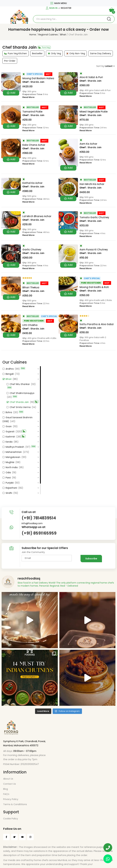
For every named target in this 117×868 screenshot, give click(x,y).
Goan (9, 426)
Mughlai (10, 462)
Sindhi (9, 493)
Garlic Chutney (32, 250)
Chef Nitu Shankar (20, 384)
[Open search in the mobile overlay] (74, 19)
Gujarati (10, 432)
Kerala (9, 442)
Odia (8, 472)
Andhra (10, 369)
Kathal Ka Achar (32, 183)
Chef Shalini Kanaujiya (22, 393)
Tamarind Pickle (32, 112)
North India (12, 467)
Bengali (10, 374)
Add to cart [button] (11, 93)
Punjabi (10, 483)
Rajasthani (11, 488)
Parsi (8, 478)
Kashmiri (10, 437)
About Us (8, 779)
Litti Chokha (30, 325)
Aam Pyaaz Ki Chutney (94, 250)
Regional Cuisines (48, 35)
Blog (6, 789)
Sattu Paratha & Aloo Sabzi (97, 324)
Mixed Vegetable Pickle (94, 112)
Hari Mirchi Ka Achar (92, 184)
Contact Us (10, 784)
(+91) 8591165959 (39, 533)
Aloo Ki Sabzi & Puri (91, 77)
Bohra (9, 412)
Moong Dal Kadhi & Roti (94, 287)
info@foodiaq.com (32, 523)
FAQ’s (6, 794)
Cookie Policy (11, 819)
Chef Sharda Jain (19, 402)
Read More (28, 97)
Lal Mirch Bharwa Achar (37, 216)
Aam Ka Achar (88, 144)
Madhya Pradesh (15, 447)
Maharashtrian (14, 452)
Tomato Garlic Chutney (94, 217)
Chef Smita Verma (20, 407)
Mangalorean (13, 457)
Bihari (63, 35)
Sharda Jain (37, 82)
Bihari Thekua (31, 288)
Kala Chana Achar (34, 145)
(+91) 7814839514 (39, 518)
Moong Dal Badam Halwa (38, 78)
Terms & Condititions (15, 804)
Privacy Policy (11, 799)
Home (33, 35)
